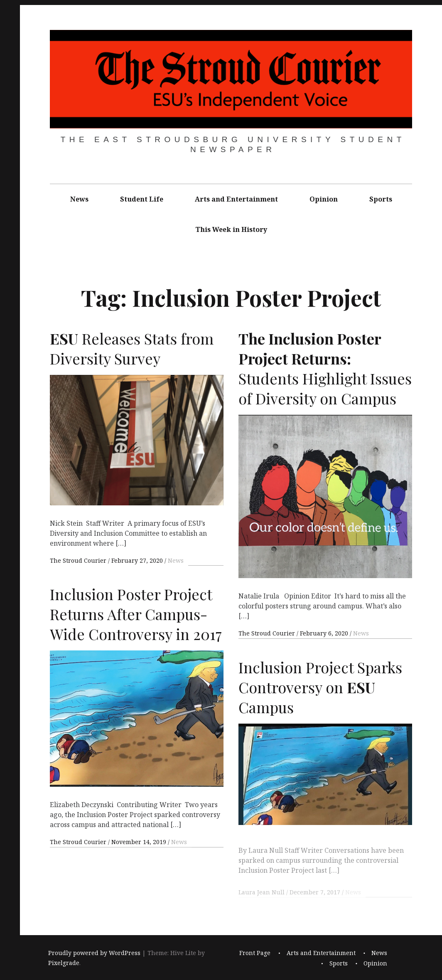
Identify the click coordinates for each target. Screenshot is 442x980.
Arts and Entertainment (236, 199)
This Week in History (231, 229)
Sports (381, 199)
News (79, 199)
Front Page (255, 953)
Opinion (324, 199)
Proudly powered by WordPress (94, 953)
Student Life (142, 199)
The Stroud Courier (79, 560)
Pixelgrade (64, 963)
